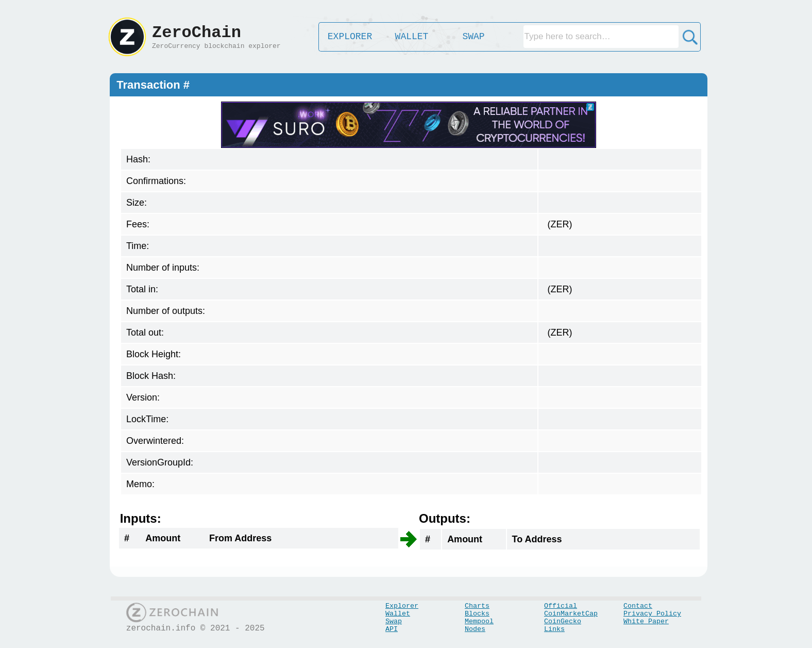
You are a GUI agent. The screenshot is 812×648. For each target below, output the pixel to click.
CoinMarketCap (571, 614)
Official (561, 606)
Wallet (398, 614)
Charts (477, 606)
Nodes (475, 629)
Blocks (477, 614)
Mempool (479, 621)
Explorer (402, 606)
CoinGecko (563, 621)
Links (554, 629)
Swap (394, 621)
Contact (638, 606)
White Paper (646, 621)
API (392, 629)
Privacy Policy (652, 614)
